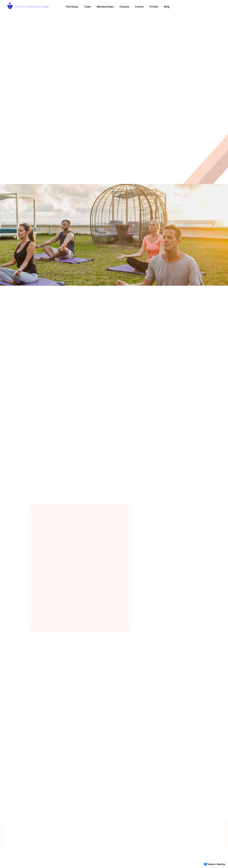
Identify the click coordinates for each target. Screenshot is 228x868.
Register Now (113, 165)
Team (87, 7)
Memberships (105, 7)
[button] (72, 7)
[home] (29, 7)
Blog (167, 7)
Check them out (114, 812)
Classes (124, 7)
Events (139, 7)
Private (154, 7)
